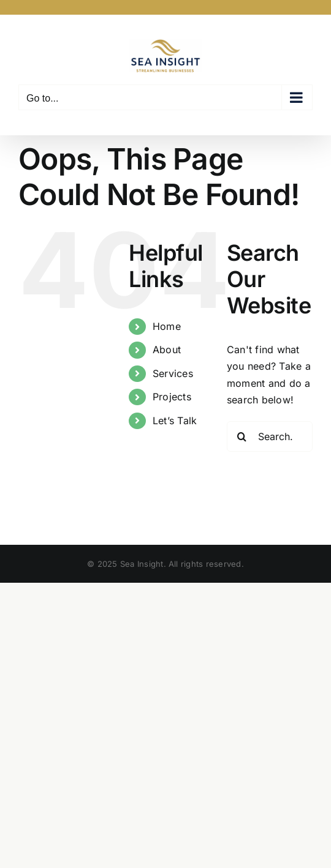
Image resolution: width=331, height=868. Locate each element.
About (167, 350)
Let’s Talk (175, 421)
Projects (172, 397)
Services (173, 373)
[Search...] (270, 436)
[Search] (242, 436)
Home (167, 326)
